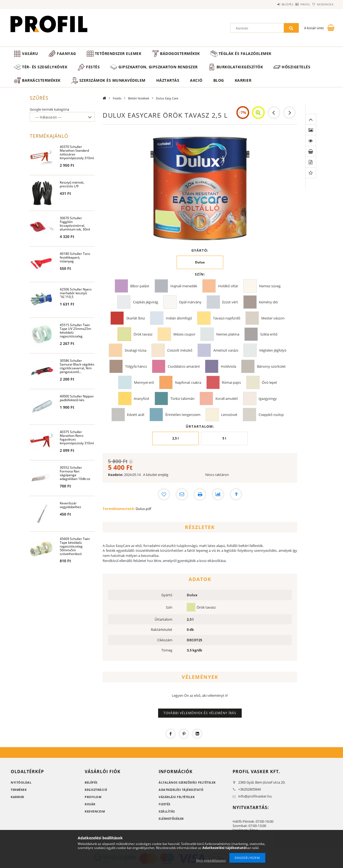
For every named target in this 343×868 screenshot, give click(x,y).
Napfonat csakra (188, 382)
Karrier (243, 80)
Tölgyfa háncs (136, 366)
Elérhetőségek (171, 819)
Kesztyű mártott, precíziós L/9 (72, 185)
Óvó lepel (269, 382)
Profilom (93, 797)
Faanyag (66, 53)
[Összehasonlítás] (218, 494)
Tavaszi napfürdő (227, 318)
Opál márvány (190, 302)
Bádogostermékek (180, 53)
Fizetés (165, 804)
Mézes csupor (184, 334)
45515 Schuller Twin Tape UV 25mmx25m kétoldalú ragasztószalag (75, 331)
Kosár (90, 804)
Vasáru (30, 53)
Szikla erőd (269, 334)
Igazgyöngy (268, 398)
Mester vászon (273, 318)
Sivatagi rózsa (135, 350)
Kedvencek (322, 4)
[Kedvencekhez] (163, 494)
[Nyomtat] (200, 494)
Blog (219, 80)
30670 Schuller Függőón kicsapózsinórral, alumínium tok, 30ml (75, 224)
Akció (196, 80)
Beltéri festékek (139, 98)
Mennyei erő (144, 382)
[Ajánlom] (182, 494)
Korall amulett (227, 398)
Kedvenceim (95, 811)
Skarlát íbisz (136, 318)
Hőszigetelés (296, 67)
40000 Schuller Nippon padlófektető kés (77, 398)
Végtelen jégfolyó (273, 350)
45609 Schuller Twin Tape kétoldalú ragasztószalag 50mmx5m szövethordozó (75, 547)
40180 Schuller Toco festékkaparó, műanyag (75, 258)
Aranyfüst (141, 398)
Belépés (273, 4)
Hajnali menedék (184, 286)
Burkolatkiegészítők (240, 67)
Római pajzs (231, 382)
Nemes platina (228, 334)
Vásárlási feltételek (177, 797)
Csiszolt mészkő (180, 350)
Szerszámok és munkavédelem (112, 80)
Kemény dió (268, 302)
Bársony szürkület (271, 366)
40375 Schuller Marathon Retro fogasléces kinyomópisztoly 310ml (77, 438)
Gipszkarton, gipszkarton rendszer (158, 67)
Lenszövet (229, 415)
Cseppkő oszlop (271, 415)
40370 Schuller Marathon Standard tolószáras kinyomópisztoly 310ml (77, 153)
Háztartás (168, 80)
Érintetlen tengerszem (183, 415)
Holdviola (228, 366)
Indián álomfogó (179, 318)
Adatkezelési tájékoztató (181, 790)
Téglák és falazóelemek (245, 53)
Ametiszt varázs (226, 350)
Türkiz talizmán (182, 398)
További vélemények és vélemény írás (200, 713)
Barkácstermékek (41, 80)
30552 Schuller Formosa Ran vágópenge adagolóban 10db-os (75, 473)
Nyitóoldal (21, 782)
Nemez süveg (270, 286)
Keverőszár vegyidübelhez (70, 505)
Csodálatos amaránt (184, 366)
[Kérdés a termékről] (236, 494)
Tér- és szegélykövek (45, 67)
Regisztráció (96, 790)
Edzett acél (136, 415)
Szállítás (167, 811)
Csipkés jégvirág (146, 302)
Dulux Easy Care (167, 98)
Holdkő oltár (228, 286)
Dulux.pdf (143, 509)
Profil (296, 4)
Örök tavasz (143, 334)
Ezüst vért (230, 302)
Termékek (19, 790)
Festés (93, 67)
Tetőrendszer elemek (118, 53)
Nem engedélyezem (211, 860)
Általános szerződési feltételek (187, 782)
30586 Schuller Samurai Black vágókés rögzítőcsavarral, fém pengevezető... (77, 366)
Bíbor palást (140, 286)
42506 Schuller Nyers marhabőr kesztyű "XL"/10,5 (76, 293)
